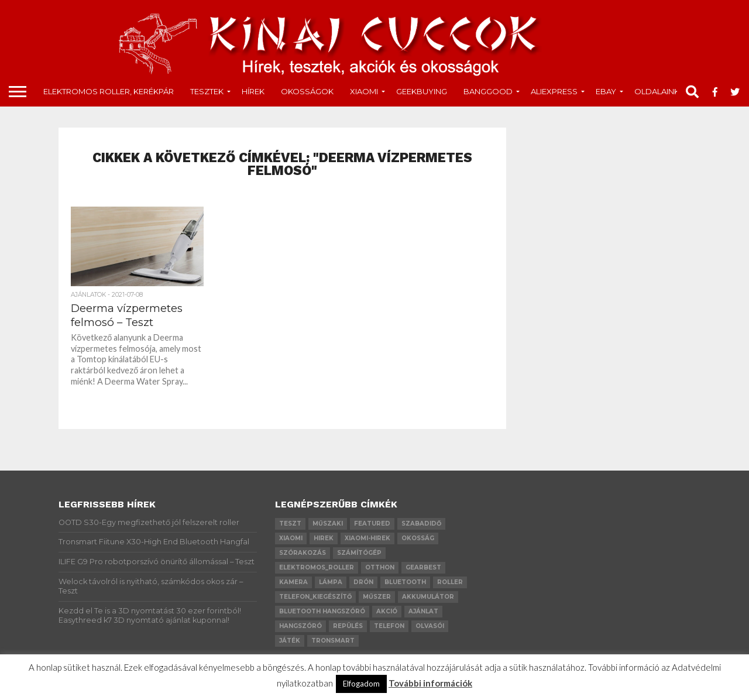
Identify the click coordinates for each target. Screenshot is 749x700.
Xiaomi (364, 91)
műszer (377, 597)
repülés (348, 626)
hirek (324, 538)
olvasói (430, 626)
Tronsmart (333, 641)
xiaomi (291, 538)
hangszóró (300, 626)
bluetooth (405, 582)
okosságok (307, 91)
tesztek (207, 91)
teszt (290, 524)
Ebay (606, 91)
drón (363, 582)
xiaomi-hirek (367, 538)
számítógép (359, 553)
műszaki (328, 524)
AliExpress (554, 91)
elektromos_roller (317, 567)
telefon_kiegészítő (315, 597)
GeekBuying (422, 91)
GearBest (423, 567)
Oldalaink (657, 91)
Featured (372, 524)
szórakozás (303, 553)
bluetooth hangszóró (322, 611)
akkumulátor (428, 597)
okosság (418, 538)
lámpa (331, 582)
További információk (430, 683)
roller (450, 582)
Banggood (488, 91)
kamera (293, 582)
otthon (380, 567)
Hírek (253, 91)
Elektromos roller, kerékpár (109, 91)
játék (290, 641)
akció (387, 611)
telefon (389, 626)
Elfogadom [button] (361, 684)
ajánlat (423, 611)
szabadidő (421, 524)
